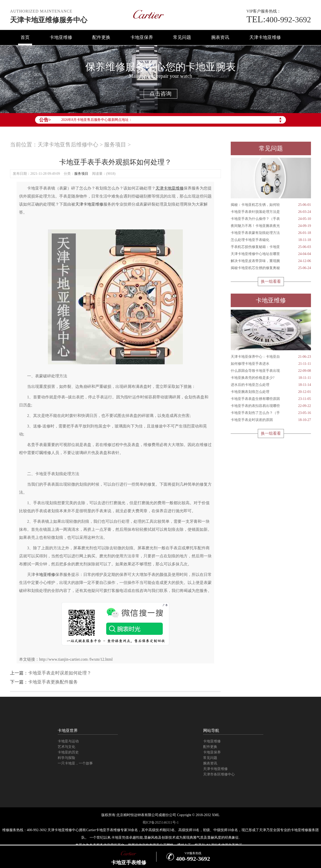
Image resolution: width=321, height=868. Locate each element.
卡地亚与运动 (68, 741)
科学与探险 (66, 758)
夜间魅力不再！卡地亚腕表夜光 (271, 226)
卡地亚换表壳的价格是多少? (271, 378)
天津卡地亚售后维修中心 (68, 145)
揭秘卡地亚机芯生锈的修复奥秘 (271, 268)
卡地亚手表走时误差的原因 (271, 420)
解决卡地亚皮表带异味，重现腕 (271, 261)
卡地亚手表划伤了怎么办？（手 (271, 413)
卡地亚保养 (142, 37)
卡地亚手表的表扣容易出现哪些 (271, 406)
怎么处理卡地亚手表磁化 (271, 240)
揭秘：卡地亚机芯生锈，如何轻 (271, 205)
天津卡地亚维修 (265, 37)
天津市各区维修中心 (219, 774)
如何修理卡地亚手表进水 (271, 364)
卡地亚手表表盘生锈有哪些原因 (271, 399)
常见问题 (182, 37)
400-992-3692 (279, 20)
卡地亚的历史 (68, 752)
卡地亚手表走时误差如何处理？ (60, 673)
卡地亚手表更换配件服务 (53, 682)
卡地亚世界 (68, 730)
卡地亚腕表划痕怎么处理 (271, 392)
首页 (25, 37)
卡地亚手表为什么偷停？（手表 (271, 219)
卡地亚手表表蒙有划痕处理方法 (271, 233)
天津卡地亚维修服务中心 (49, 20)
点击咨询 (160, 94)
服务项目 (115, 145)
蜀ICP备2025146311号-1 (161, 822)
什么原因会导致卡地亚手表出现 (271, 371)
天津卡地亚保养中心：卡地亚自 (271, 357)
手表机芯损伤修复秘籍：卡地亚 (271, 247)
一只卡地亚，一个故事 (75, 763)
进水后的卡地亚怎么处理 (271, 385)
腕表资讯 (220, 37)
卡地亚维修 (61, 37)
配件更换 (101, 37)
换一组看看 (271, 281)
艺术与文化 (66, 747)
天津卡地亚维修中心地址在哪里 (271, 254)
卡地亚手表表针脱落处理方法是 (271, 212)
